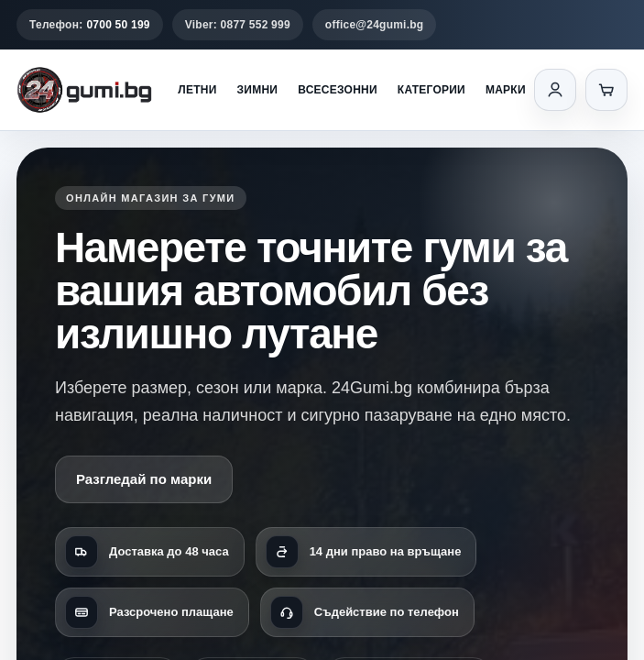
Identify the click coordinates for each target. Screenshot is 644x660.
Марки (506, 90)
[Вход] (555, 90)
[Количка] (606, 90)
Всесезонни (338, 90)
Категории (431, 90)
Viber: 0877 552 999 (238, 25)
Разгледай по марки (144, 479)
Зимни (258, 90)
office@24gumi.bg (375, 25)
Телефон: (90, 25)
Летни (197, 90)
